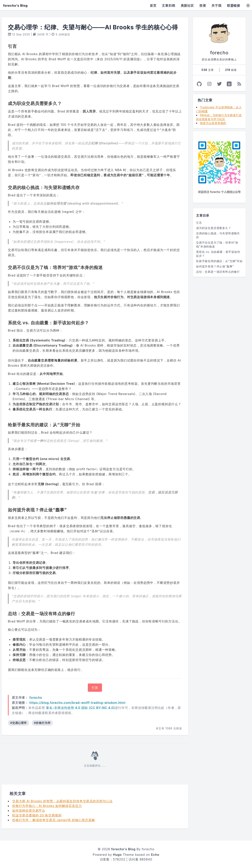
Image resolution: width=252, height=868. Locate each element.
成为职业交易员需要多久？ (214, 228)
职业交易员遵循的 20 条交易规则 (37, 815)
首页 (153, 6)
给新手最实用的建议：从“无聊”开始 (219, 261)
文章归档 (168, 6)
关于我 (216, 6)
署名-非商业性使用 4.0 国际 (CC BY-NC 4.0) (80, 708)
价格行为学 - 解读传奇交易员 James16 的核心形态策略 (54, 820)
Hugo (117, 855)
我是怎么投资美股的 (213, 123)
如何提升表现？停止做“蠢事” (215, 266)
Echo (155, 855)
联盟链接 (234, 6)
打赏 (95, 688)
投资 (203, 6)
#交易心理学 (19, 723)
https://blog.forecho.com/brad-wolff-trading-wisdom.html (77, 703)
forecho (36, 697)
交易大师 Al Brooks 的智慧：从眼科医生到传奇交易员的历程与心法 (62, 801)
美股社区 (187, 6)
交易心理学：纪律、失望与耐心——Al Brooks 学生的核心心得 (93, 27)
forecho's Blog (15, 6)
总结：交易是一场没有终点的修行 (218, 272)
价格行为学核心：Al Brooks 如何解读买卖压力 (47, 806)
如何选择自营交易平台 (29, 811)
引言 (199, 223)
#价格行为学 (42, 723)
